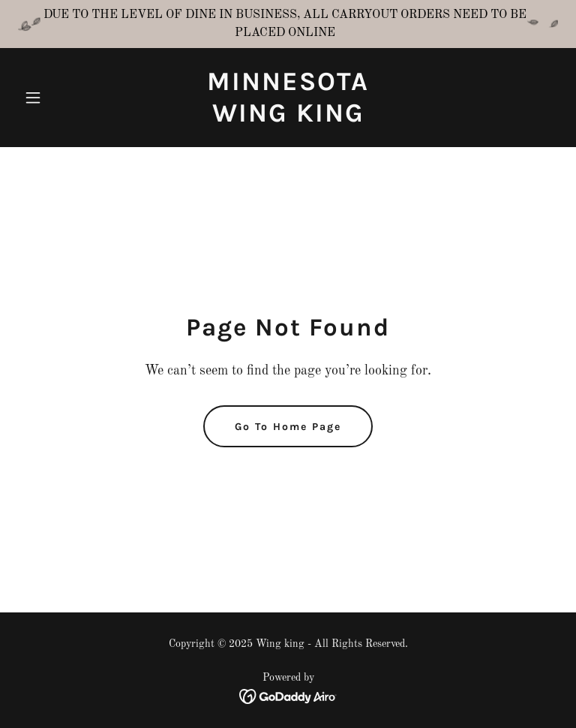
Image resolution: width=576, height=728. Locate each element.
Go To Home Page (288, 427)
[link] (288, 119)
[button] (58, 98)
